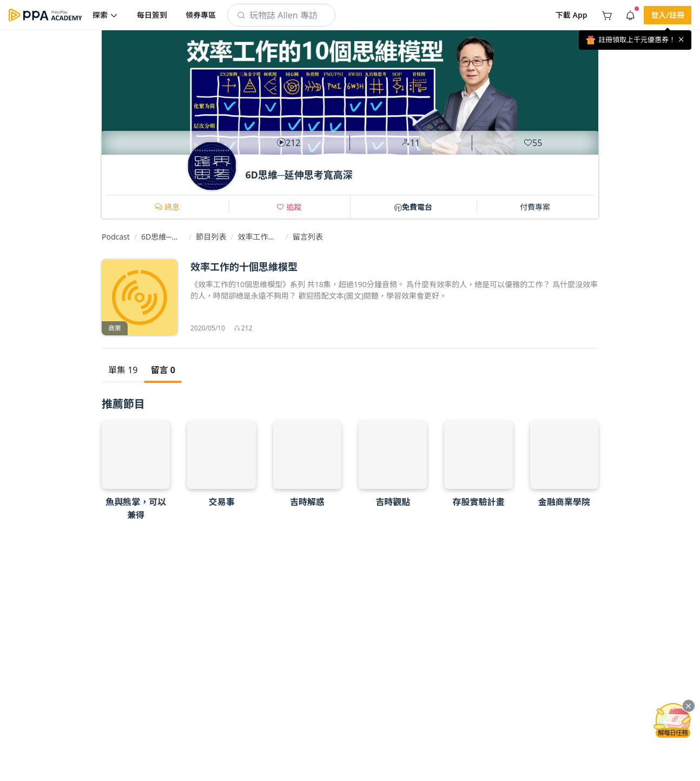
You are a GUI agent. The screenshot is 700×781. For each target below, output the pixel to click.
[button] (105, 15)
